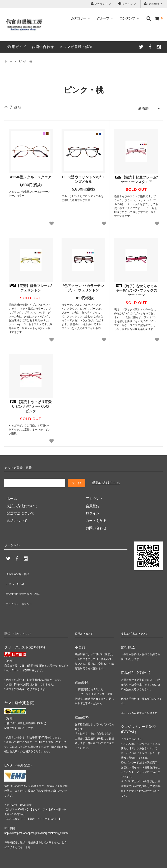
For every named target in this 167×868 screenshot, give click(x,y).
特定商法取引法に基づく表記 (27, 586)
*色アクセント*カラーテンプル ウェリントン (83, 286)
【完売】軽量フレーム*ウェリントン (31, 286)
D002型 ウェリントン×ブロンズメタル (83, 177)
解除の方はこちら (106, 481)
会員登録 (154, 4)
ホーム (8, 61)
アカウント (101, 4)
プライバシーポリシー (22, 593)
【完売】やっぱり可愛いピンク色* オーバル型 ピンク (31, 405)
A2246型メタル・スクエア (31, 175)
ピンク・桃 (25, 61)
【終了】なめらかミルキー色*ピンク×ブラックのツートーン (136, 289)
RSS (8, 578)
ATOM (19, 578)
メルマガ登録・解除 (76, 47)
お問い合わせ (43, 47)
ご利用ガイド (15, 47)
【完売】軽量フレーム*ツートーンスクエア (136, 178)
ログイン (128, 4)
